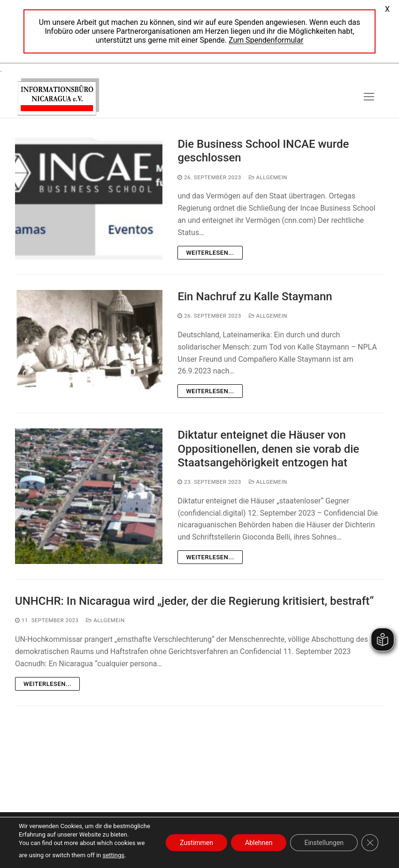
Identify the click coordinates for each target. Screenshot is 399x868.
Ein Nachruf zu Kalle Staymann (255, 297)
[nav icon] (369, 97)
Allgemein (268, 177)
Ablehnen (259, 843)
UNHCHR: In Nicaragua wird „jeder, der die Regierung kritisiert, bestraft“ (194, 601)
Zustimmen (196, 843)
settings (114, 855)
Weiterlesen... (210, 253)
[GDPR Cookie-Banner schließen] (370, 843)
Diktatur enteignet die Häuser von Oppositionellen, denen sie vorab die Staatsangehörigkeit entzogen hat (268, 449)
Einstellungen (324, 843)
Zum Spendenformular (266, 40)
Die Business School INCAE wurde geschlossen (263, 151)
